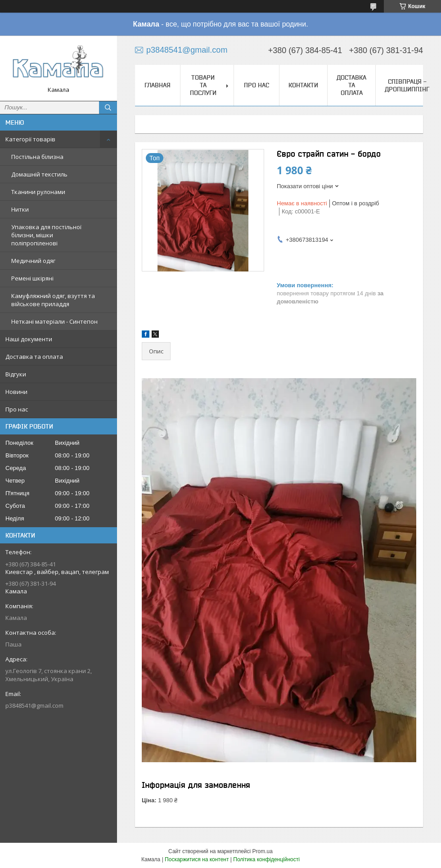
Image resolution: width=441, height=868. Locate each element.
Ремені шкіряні (32, 278)
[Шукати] (108, 108)
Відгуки (16, 374)
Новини (16, 392)
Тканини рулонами (38, 192)
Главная (157, 85)
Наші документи (29, 339)
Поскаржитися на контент (197, 859)
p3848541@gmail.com (34, 705)
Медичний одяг (33, 261)
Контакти (303, 85)
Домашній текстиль (39, 174)
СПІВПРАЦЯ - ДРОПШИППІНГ (407, 85)
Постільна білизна (37, 157)
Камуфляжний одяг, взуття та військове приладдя (53, 300)
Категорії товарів (30, 139)
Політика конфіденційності (266, 859)
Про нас (17, 409)
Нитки (20, 209)
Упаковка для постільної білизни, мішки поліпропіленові (46, 235)
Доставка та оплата (34, 357)
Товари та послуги (203, 85)
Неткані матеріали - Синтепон (54, 321)
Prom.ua (263, 851)
